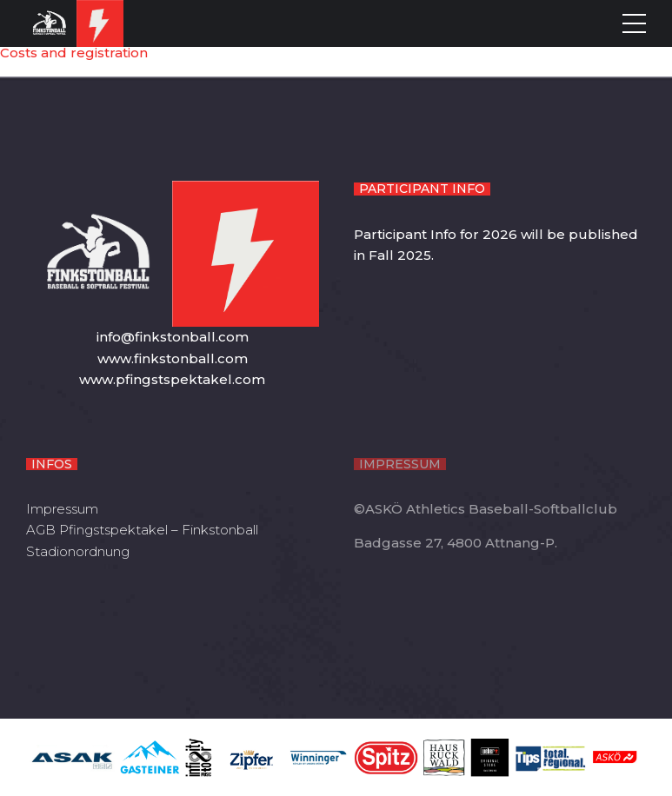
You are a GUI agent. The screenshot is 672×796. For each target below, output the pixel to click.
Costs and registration (74, 53)
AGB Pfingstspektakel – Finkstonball (142, 530)
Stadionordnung (78, 551)
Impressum (62, 509)
